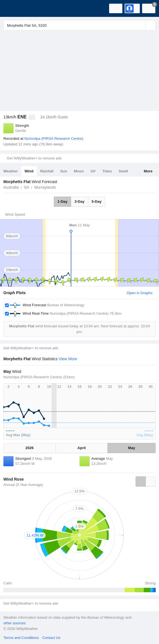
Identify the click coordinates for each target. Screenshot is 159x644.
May (132, 448)
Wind (29, 171)
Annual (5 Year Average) (23, 485)
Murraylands (45, 187)
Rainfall (47, 171)
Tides (107, 171)
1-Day (62, 201)
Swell (123, 171)
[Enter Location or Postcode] (79, 25)
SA (26, 187)
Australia (11, 187)
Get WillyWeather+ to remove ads (34, 158)
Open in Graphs (140, 293)
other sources (15, 623)
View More (68, 359)
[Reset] (141, 25)
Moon (79, 171)
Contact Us (51, 638)
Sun (64, 171)
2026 (29, 448)
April (81, 448)
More (148, 171)
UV (93, 171)
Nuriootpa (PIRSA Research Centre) (54, 139)
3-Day (79, 201)
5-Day (97, 201)
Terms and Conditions (21, 638)
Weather (11, 171)
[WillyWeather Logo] (13, 8)
